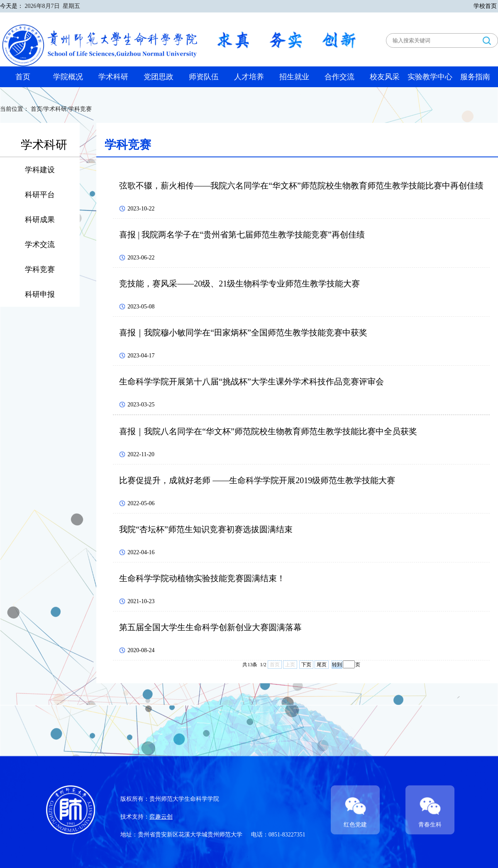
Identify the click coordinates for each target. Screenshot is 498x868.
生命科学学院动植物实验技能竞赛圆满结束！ (202, 578)
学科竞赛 (40, 269)
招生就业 (294, 77)
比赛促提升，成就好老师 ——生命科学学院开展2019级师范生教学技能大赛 (257, 480)
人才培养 (249, 77)
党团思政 (159, 77)
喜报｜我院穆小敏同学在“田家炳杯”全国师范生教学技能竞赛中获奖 (243, 333)
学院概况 (68, 77)
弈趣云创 (161, 817)
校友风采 (385, 77)
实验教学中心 (430, 77)
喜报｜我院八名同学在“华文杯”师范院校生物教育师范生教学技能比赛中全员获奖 (268, 431)
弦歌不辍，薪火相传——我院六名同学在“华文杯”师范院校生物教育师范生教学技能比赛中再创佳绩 (301, 186)
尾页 (322, 665)
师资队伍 (204, 77)
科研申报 (40, 294)
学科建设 (40, 170)
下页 (306, 665)
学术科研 (113, 77)
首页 (23, 77)
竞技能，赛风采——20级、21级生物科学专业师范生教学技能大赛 (239, 284)
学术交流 (40, 245)
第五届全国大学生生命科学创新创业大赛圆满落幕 (210, 627)
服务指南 (475, 77)
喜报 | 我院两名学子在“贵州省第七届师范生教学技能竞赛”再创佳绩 (242, 235)
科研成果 (40, 220)
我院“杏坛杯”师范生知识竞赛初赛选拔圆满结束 (206, 529)
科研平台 (40, 195)
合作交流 (339, 77)
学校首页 (485, 6)
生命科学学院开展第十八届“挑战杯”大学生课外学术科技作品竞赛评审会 (251, 381)
